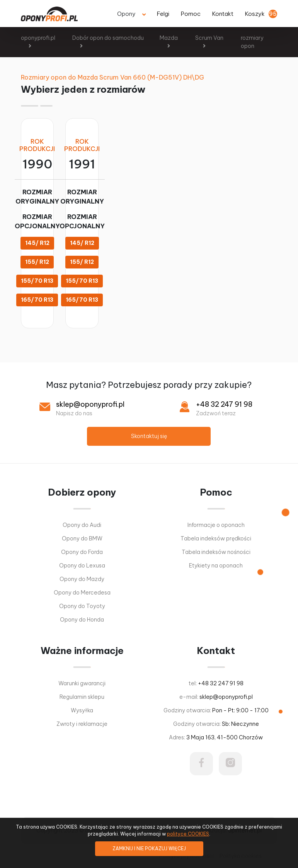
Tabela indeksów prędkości (216, 538)
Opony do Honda (82, 620)
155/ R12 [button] (37, 262)
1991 (82, 164)
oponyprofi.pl (38, 38)
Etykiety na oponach (216, 566)
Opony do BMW (82, 538)
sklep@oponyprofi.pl (90, 404)
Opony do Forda (82, 552)
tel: (216, 683)
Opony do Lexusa (82, 566)
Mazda (169, 38)
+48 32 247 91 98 (224, 404)
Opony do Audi (82, 525)
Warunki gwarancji (82, 683)
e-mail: (216, 697)
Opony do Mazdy (82, 579)
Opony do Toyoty (82, 606)
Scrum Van (209, 38)
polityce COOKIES (188, 834)
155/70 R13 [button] (37, 281)
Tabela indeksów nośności (216, 552)
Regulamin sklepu (82, 697)
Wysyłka (82, 710)
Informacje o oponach (216, 525)
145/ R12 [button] (37, 243)
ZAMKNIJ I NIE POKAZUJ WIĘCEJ (149, 848)
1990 (37, 164)
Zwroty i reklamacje (82, 724)
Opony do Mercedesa (82, 593)
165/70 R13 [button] (37, 300)
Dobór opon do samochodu (108, 38)
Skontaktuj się (149, 436)
